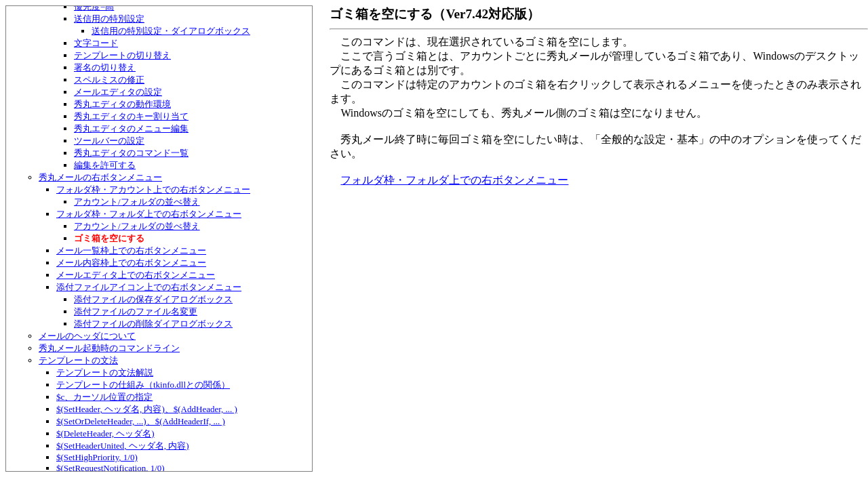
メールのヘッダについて (87, 336)
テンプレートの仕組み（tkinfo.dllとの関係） (143, 385)
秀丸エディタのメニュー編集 (131, 128)
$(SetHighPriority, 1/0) (97, 457)
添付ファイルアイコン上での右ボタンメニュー (149, 287)
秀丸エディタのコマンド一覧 (131, 153)
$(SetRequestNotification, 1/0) (111, 468)
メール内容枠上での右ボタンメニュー (131, 263)
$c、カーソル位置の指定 (104, 397)
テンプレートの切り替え (122, 55)
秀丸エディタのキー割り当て (131, 116)
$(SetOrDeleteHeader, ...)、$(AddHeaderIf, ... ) (141, 421)
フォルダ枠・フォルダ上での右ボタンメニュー (149, 214)
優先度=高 (94, 6)
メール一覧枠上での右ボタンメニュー (131, 250)
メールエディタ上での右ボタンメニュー (136, 275)
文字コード (96, 43)
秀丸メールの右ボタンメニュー (100, 177)
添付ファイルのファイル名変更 (136, 311)
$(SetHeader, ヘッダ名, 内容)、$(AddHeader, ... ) (147, 409)
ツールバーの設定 (109, 141)
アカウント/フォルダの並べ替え (137, 202)
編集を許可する (105, 165)
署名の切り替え (105, 67)
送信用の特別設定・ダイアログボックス (171, 31)
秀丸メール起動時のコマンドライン (109, 348)
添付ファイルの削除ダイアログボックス (153, 324)
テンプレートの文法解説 (105, 372)
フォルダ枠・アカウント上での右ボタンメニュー (153, 189)
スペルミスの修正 (109, 80)
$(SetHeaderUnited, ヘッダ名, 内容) (123, 446)
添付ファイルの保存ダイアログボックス (153, 299)
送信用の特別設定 (109, 19)
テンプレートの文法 (78, 360)
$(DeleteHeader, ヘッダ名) (105, 433)
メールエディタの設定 (118, 92)
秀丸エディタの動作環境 (122, 104)
